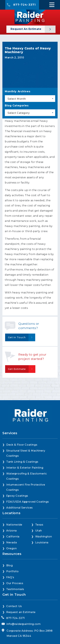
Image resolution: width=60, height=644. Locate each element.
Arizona (12, 531)
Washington (44, 537)
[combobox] (30, 99)
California (13, 537)
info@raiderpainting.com (24, 624)
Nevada (12, 542)
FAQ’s (10, 577)
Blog (9, 565)
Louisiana (42, 542)
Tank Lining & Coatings (22, 462)
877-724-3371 (25, 5)
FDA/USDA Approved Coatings (28, 502)
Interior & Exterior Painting (25, 468)
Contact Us (14, 606)
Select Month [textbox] (17, 99)
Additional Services (20, 508)
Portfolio (12, 571)
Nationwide (14, 525)
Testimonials (15, 589)
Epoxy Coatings (17, 496)
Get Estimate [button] (17, 369)
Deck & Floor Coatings (22, 445)
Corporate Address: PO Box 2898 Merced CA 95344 (30, 633)
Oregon (11, 548)
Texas (39, 525)
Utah (39, 531)
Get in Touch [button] (17, 337)
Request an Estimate (26, 29)
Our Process (15, 583)
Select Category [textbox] (19, 113)
